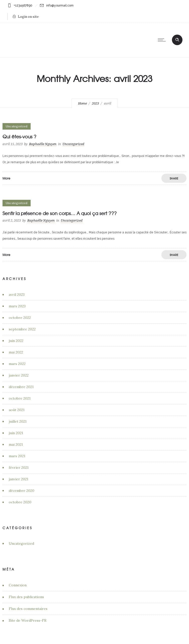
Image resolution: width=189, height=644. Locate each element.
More (6, 178)
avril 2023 (17, 295)
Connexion (18, 585)
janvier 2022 (19, 375)
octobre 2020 (20, 502)
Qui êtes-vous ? (19, 136)
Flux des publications (26, 597)
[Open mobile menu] (163, 40)
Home (82, 103)
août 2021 (17, 410)
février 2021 (19, 468)
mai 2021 (16, 444)
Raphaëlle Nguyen (43, 144)
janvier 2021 (19, 479)
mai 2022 (16, 352)
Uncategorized (21, 543)
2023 (95, 103)
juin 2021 (16, 433)
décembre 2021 (21, 387)
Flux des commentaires (28, 609)
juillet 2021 (18, 421)
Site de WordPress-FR (28, 620)
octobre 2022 (20, 318)
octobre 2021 (20, 398)
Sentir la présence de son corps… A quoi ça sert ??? (60, 213)
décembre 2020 (22, 491)
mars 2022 (17, 364)
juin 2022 (16, 341)
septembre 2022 (22, 329)
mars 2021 (17, 456)
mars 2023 (17, 306)
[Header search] (177, 39)
